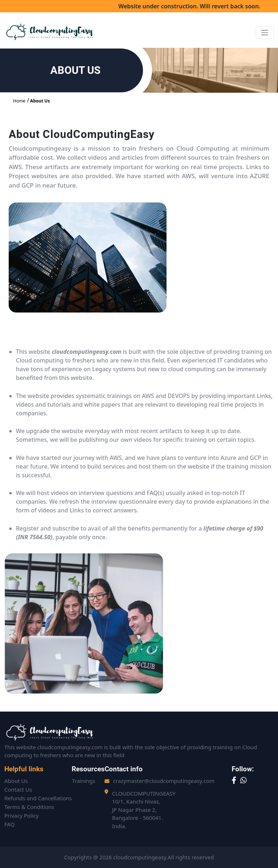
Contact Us (18, 789)
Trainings (83, 781)
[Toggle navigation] (265, 33)
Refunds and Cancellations (38, 798)
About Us (40, 101)
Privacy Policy (22, 815)
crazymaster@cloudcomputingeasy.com (164, 781)
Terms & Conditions (29, 807)
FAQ (10, 824)
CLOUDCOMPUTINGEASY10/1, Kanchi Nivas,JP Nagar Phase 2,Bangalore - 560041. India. (144, 810)
